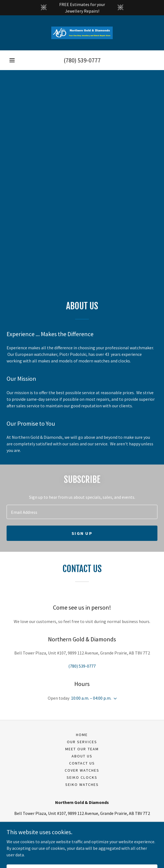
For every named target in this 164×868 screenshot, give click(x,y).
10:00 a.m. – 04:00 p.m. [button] (91, 698)
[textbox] (82, 512)
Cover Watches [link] (82, 770)
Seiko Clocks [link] (82, 777)
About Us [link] (82, 756)
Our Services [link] (82, 742)
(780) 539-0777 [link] (82, 60)
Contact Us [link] (82, 763)
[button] (12, 60)
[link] (82, 33)
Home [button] (82, 735)
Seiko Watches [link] (82, 785)
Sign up (82, 533)
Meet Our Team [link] (82, 749)
